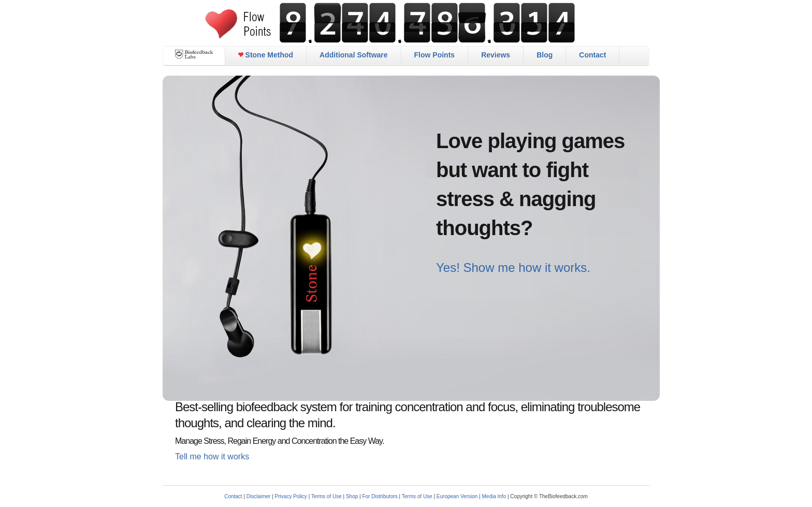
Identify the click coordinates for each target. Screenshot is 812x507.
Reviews (496, 55)
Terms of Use (327, 496)
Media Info (494, 496)
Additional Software (353, 55)
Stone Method (266, 55)
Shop (352, 496)
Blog (545, 55)
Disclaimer (259, 496)
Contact (592, 55)
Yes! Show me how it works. (513, 267)
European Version (457, 496)
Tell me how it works (212, 457)
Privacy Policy (291, 496)
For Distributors (380, 496)
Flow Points (435, 55)
